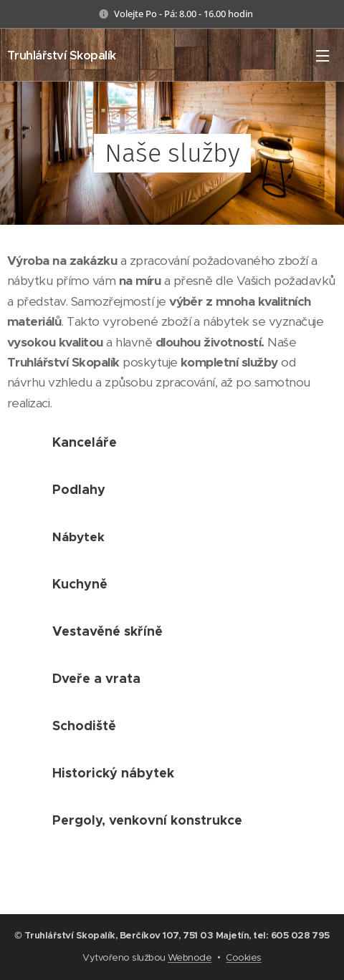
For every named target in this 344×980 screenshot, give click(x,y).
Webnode (190, 957)
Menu (322, 56)
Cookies (243, 957)
